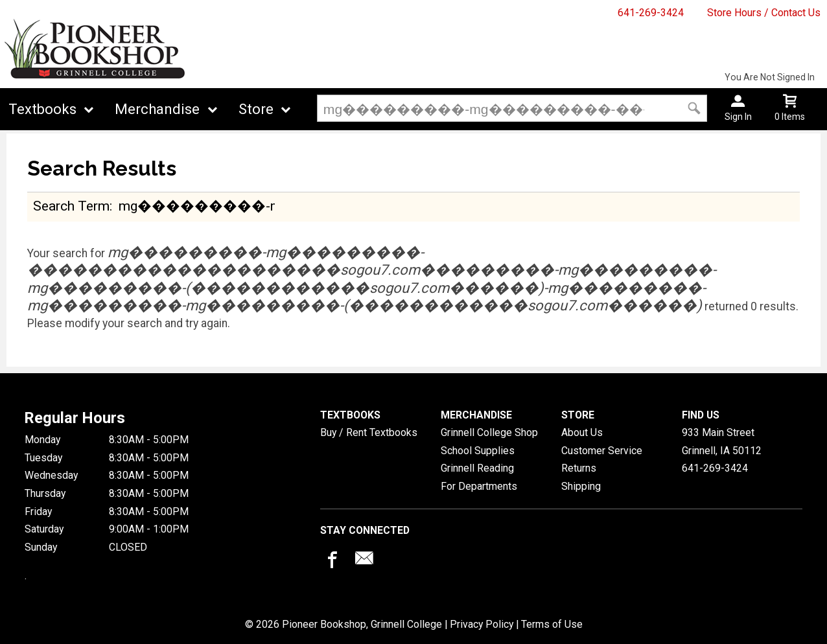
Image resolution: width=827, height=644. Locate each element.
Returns (579, 468)
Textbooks (42, 109)
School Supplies (478, 451)
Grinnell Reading (477, 468)
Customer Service (602, 451)
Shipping (581, 486)
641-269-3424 (651, 13)
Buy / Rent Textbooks (369, 432)
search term (71, 206)
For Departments (479, 486)
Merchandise (157, 109)
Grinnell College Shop (489, 432)
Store (256, 109)
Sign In (738, 117)
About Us (582, 432)
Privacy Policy (482, 624)
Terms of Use (552, 624)
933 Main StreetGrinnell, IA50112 (722, 442)
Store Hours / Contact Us (764, 13)
